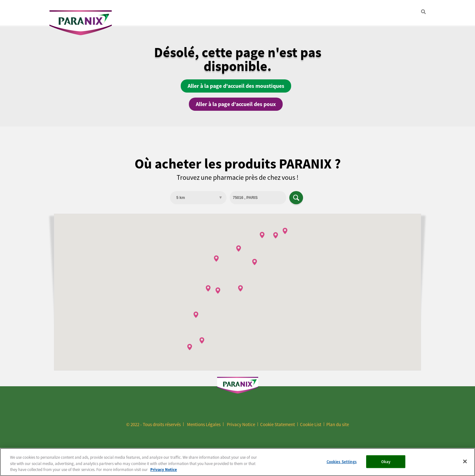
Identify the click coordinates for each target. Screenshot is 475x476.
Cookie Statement (278, 424)
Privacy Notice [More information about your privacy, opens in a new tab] (164, 470)
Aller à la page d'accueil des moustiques (236, 86)
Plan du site (338, 424)
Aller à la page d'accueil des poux (236, 104)
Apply (296, 198)
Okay (386, 461)
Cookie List (311, 424)
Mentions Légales (204, 424)
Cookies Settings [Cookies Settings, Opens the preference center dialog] (342, 461)
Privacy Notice (241, 424)
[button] (218, 291)
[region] (237, 462)
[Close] (465, 461)
